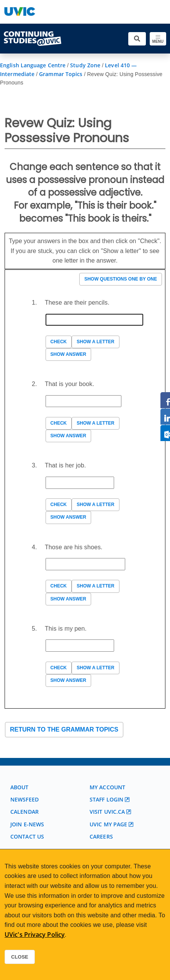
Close (20, 957)
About (20, 787)
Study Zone (85, 65)
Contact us (27, 836)
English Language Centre (33, 65)
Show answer (69, 354)
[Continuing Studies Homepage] (33, 39)
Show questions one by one (121, 279)
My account (107, 787)
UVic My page (108, 824)
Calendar (25, 812)
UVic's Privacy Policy (35, 935)
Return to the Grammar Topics (64, 729)
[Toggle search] (137, 39)
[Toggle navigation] (158, 39)
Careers (101, 836)
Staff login (106, 799)
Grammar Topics (61, 74)
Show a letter (95, 342)
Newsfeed (25, 799)
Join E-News (27, 824)
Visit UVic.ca (107, 812)
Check (59, 342)
